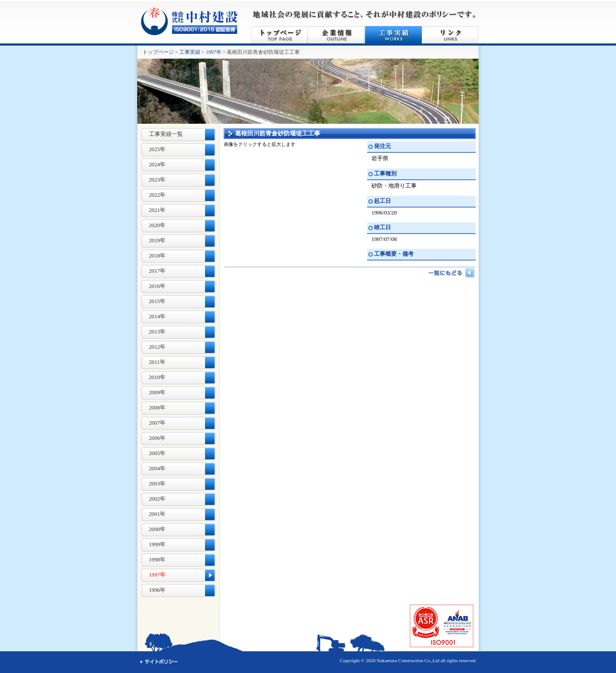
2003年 (157, 484)
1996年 (157, 590)
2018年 (157, 256)
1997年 (214, 52)
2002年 (157, 499)
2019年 (157, 241)
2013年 (157, 332)
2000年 (157, 529)
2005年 (157, 453)
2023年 (157, 180)
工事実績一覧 (166, 134)
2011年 (157, 362)
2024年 (157, 165)
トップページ (280, 35)
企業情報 (336, 35)
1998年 (157, 560)
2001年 (157, 514)
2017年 (157, 271)
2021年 (157, 210)
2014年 (157, 317)
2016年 (157, 286)
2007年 (157, 423)
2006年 (157, 438)
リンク (450, 35)
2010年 (157, 377)
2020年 (157, 225)
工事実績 (393, 35)
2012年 (157, 347)
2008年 (157, 408)
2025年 (157, 149)
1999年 (157, 544)
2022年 (157, 195)
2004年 (157, 468)
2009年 (157, 393)
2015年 (157, 301)
